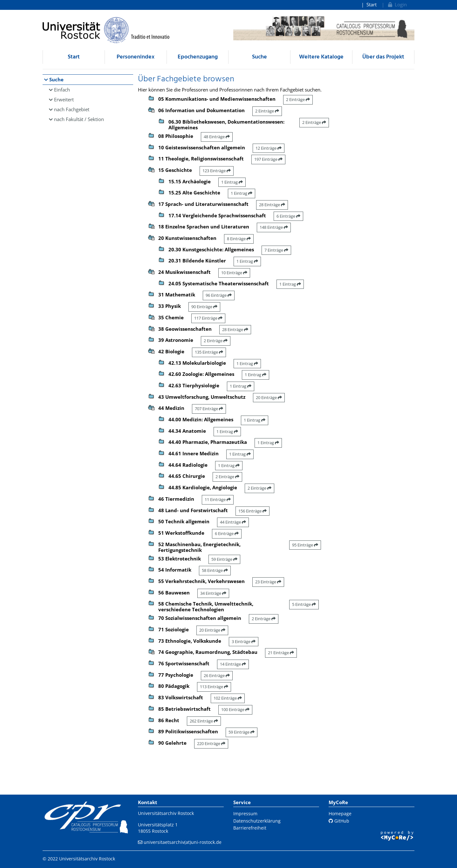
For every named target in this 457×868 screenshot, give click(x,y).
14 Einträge (233, 664)
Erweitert (64, 99)
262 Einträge (204, 721)
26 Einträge (217, 675)
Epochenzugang (198, 57)
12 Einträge (269, 148)
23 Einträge (268, 582)
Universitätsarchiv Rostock (166, 813)
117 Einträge (208, 318)
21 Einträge (281, 653)
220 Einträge (211, 743)
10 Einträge (234, 273)
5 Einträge (304, 604)
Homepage (340, 814)
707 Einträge (209, 409)
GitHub (339, 821)
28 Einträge (272, 205)
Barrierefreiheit (250, 828)
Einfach (62, 90)
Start (372, 4)
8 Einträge (239, 239)
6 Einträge (288, 216)
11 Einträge (218, 499)
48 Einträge (217, 137)
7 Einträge (276, 250)
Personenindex (136, 57)
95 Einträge (305, 545)
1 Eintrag (232, 182)
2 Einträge (298, 99)
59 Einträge (224, 559)
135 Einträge (209, 352)
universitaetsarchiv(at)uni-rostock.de (183, 842)
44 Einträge (233, 522)
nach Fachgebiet (72, 109)
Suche (259, 57)
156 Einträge (252, 511)
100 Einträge (235, 709)
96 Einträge (219, 295)
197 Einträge (268, 159)
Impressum (245, 814)
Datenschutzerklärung (257, 821)
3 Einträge (244, 641)
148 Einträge (274, 227)
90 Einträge (204, 307)
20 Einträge (269, 397)
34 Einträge (213, 593)
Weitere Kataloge (321, 57)
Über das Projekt (383, 57)
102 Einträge (228, 698)
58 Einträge (215, 570)
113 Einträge (214, 687)
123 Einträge (217, 171)
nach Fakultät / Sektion (79, 119)
